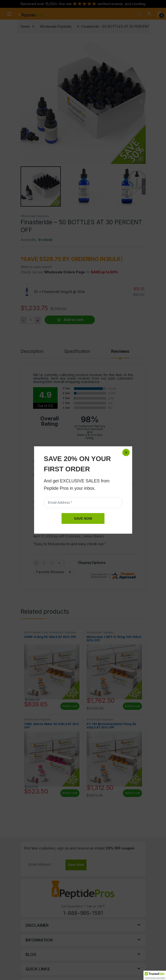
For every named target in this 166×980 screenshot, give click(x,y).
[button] (155, 975)
